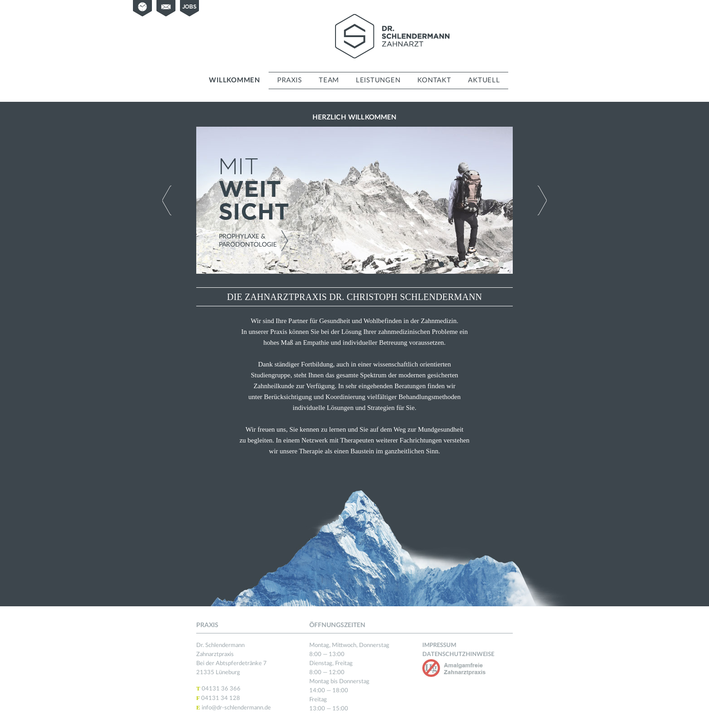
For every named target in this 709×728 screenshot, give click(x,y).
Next (542, 200)
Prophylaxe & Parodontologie (248, 241)
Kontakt (434, 80)
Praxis (290, 80)
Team (329, 80)
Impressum (439, 645)
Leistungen (378, 80)
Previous (167, 200)
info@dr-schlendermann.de (236, 708)
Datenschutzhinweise (458, 654)
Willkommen (235, 80)
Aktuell (484, 80)
